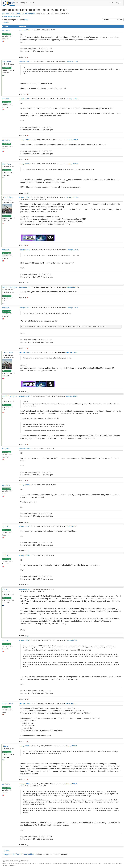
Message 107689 (25, 555)
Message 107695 (25, 784)
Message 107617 (25, 61)
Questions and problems (25, 14)
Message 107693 (25, 703)
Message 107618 (25, 99)
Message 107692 (25, 640)
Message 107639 (25, 396)
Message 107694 (25, 746)
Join (112, 3)
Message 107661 (25, 485)
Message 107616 (25, 30)
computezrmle (8, 704)
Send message (7, 34)
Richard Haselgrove (10, 287)
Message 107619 (25, 140)
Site (32, 3)
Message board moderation (11, 16)
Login (118, 3)
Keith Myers (9, 197)
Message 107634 (25, 250)
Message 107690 (25, 589)
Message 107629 (25, 164)
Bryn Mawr (7, 61)
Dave (6, 746)
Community (21, 3)
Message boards (8, 14)
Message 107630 (25, 197)
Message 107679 (25, 526)
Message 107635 (25, 287)
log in (26, 20)
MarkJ (5, 589)
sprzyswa (6, 30)
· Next (8, 22)
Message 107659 (25, 448)
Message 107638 (25, 352)
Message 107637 (25, 308)
